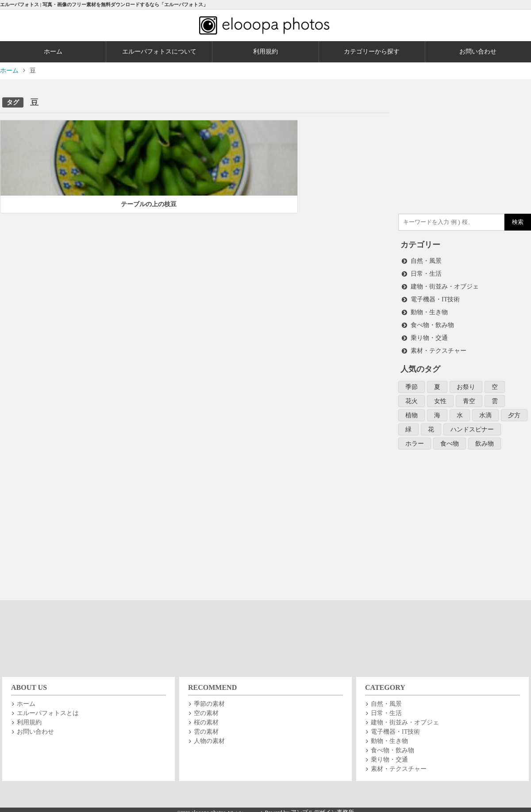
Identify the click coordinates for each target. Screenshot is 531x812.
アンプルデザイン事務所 (322, 807)
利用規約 (265, 52)
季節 (412, 383)
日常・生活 (426, 273)
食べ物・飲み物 (432, 322)
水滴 (485, 410)
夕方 (514, 410)
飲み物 (485, 438)
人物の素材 (209, 735)
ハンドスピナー (472, 424)
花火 (412, 397)
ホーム (53, 52)
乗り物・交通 (429, 335)
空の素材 (206, 707)
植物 (412, 410)
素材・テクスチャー (439, 347)
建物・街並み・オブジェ (445, 285)
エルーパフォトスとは (48, 707)
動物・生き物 (429, 310)
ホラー (415, 438)
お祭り (466, 383)
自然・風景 (426, 260)
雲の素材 (206, 726)
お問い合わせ (35, 726)
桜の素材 (206, 717)
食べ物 (450, 438)
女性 (440, 397)
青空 (469, 397)
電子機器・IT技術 (435, 298)
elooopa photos (209, 807)
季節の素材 (209, 698)
